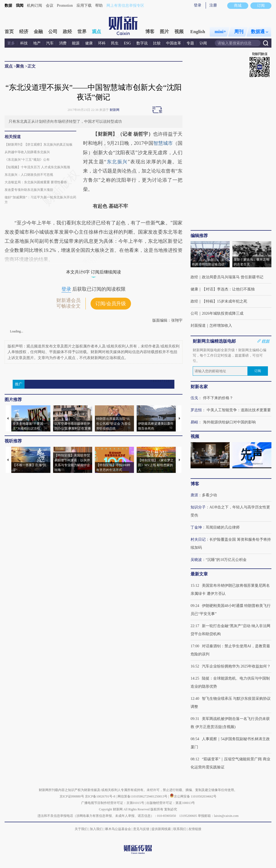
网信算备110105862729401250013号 (143, 796)
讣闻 (203, 43)
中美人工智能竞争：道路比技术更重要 (239, 410)
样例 (265, 341)
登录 (198, 5)
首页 (9, 32)
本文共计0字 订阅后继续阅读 (94, 272)
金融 (38, 32)
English (198, 32)
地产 (37, 43)
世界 (82, 32)
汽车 (50, 43)
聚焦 (20, 66)
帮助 (99, 6)
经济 (24, 32)
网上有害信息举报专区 (125, 6)
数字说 (142, 43)
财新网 (115, 110)
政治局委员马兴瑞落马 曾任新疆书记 (233, 277)
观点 (96, 32)
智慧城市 (163, 143)
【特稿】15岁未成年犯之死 (225, 301)
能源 (76, 43)
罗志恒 (196, 410)
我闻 (20, 6)
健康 (89, 43)
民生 (115, 43)
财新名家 (199, 387)
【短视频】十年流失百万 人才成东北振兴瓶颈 (37, 167)
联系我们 (180, 829)
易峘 (194, 422)
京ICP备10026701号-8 (101, 796)
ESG (127, 43)
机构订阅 (34, 6)
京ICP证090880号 (72, 796)
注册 (213, 5)
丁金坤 (196, 527)
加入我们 (96, 829)
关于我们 (81, 829)
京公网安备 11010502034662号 (193, 796)
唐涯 (194, 495)
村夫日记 (198, 540)
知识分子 (198, 507)
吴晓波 (196, 560)
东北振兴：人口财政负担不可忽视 (29, 175)
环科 (102, 43)
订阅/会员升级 (111, 304)
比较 (157, 43)
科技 (24, 43)
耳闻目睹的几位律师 (223, 527)
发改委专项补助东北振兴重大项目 (29, 190)
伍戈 (194, 398)
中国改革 (174, 43)
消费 (63, 43)
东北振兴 (117, 162)
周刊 (239, 32)
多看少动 (209, 495)
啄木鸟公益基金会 (118, 829)
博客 (150, 32)
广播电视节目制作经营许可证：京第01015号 (113, 803)
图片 (164, 32)
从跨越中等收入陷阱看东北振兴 (27, 152)
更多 (11, 43)
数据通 (260, 32)
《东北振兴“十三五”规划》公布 (27, 160)
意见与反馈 (141, 829)
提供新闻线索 (161, 829)
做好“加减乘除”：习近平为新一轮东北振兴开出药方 (40, 200)
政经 (67, 32)
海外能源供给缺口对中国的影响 (229, 422)
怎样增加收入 (221, 326)
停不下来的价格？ (218, 398)
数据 (8, 6)
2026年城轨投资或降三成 (223, 313)
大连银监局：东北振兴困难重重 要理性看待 (36, 182)
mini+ (220, 32)
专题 (190, 43)
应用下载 (84, 6)
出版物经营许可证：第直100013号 (171, 803)
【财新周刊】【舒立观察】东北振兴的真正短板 (39, 145)
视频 (179, 32)
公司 (53, 32)
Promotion (65, 6)
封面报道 (198, 326)
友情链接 (195, 829)
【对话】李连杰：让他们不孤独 (228, 289)
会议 (50, 6)
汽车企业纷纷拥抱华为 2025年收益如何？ (236, 666)
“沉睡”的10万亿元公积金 (226, 560)
